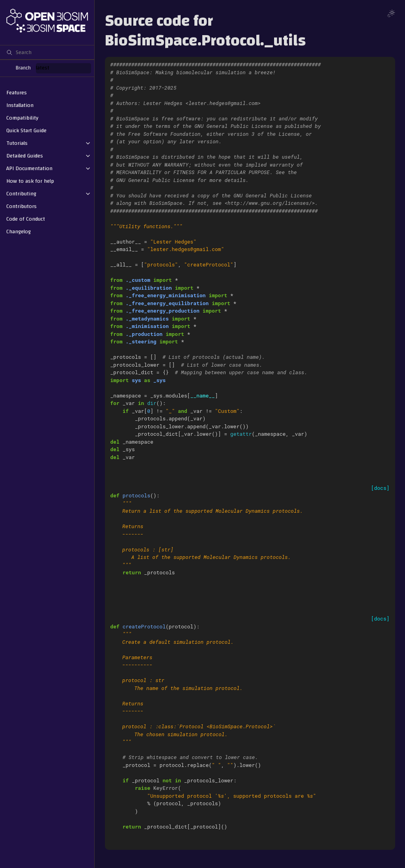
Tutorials (17, 143)
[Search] (47, 52)
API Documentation (29, 169)
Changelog (19, 232)
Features (17, 93)
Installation (20, 105)
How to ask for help (30, 181)
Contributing (21, 194)
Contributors (21, 206)
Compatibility (22, 118)
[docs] (380, 488)
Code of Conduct (26, 219)
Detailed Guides (25, 156)
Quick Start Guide (26, 131)
